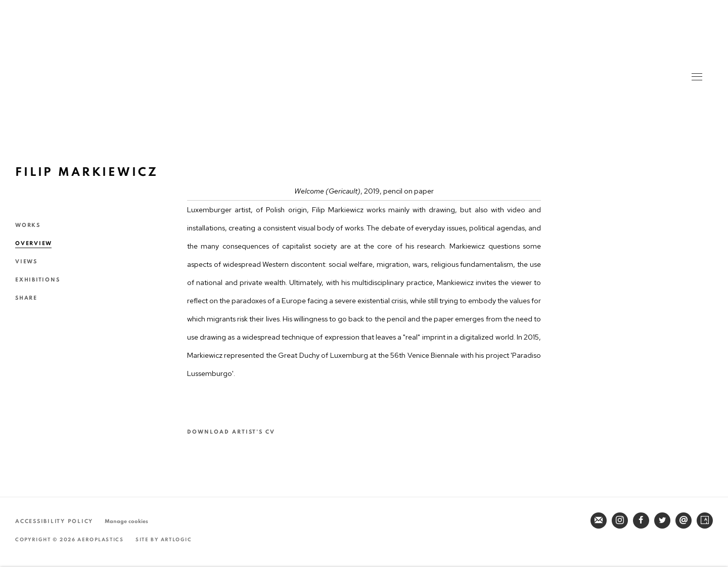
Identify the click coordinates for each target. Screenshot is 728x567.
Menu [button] (696, 78)
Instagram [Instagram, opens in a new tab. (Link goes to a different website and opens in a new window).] (620, 521)
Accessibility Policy (54, 521)
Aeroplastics (363, 65)
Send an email (684, 521)
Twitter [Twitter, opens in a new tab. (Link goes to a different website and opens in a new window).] (662, 521)
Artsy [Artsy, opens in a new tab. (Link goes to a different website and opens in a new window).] (705, 521)
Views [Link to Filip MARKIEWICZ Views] (26, 262)
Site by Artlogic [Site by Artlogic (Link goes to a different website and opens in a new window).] (164, 540)
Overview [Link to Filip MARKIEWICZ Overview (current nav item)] (34, 243)
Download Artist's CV (238, 433)
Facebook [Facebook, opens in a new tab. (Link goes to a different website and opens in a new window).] (641, 521)
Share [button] (26, 298)
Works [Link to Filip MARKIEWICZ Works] (28, 225)
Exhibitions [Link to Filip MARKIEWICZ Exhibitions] (37, 280)
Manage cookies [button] (126, 521)
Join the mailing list (599, 521)
